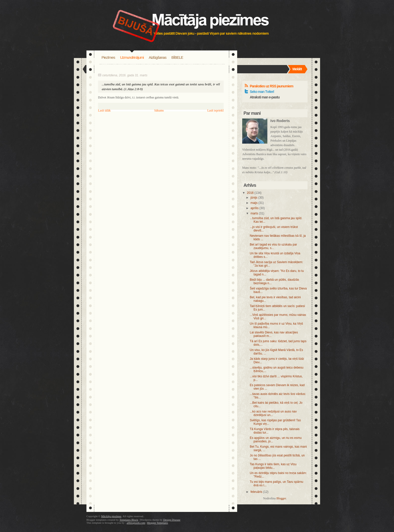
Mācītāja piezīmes (111, 516)
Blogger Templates (157, 523)
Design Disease (172, 520)
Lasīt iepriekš (215, 110)
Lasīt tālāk (104, 110)
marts (254, 213)
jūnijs (254, 198)
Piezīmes (108, 57)
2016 (250, 193)
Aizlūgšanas (158, 57)
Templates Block (129, 520)
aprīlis (255, 208)
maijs (254, 203)
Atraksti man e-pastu (265, 97)
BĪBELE (177, 57)
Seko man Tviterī (262, 92)
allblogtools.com (136, 523)
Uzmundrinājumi (132, 57)
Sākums (159, 110)
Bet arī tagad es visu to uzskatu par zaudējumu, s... (273, 246)
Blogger (281, 498)
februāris (256, 492)
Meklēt (297, 69)
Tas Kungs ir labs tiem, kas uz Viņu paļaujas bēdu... (273, 466)
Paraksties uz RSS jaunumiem (272, 86)
